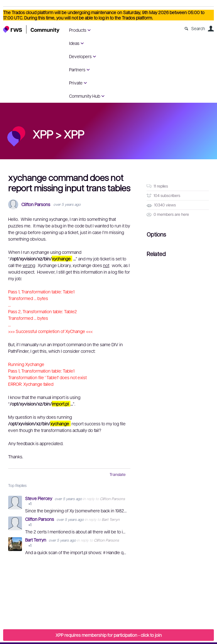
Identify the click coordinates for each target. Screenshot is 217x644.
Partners (77, 69)
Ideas (74, 43)
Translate (118, 474)
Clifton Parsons (36, 204)
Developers (80, 56)
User (211, 29)
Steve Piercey (39, 498)
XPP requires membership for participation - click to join (109, 635)
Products (78, 30)
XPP (74, 134)
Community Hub (85, 96)
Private (76, 83)
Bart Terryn (111, 519)
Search (198, 28)
